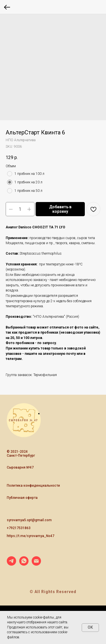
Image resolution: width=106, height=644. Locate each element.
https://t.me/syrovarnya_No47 (31, 536)
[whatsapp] (24, 564)
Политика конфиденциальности (33, 486)
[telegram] (11, 564)
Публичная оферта (22, 498)
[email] (36, 564)
